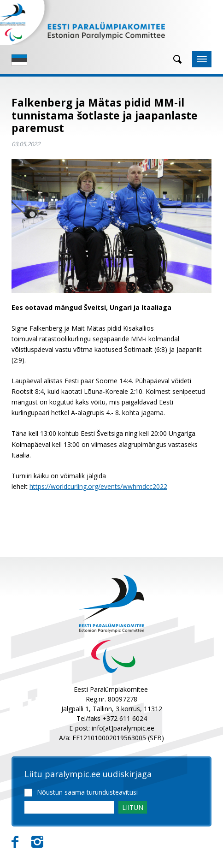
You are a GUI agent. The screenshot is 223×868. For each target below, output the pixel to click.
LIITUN (133, 807)
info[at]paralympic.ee (123, 728)
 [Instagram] (37, 842)
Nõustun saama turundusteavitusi (87, 792)
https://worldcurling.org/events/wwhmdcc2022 (98, 486)
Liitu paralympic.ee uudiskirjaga (88, 774)
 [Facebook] (15, 842)
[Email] (69, 807)
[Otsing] (174, 59)
